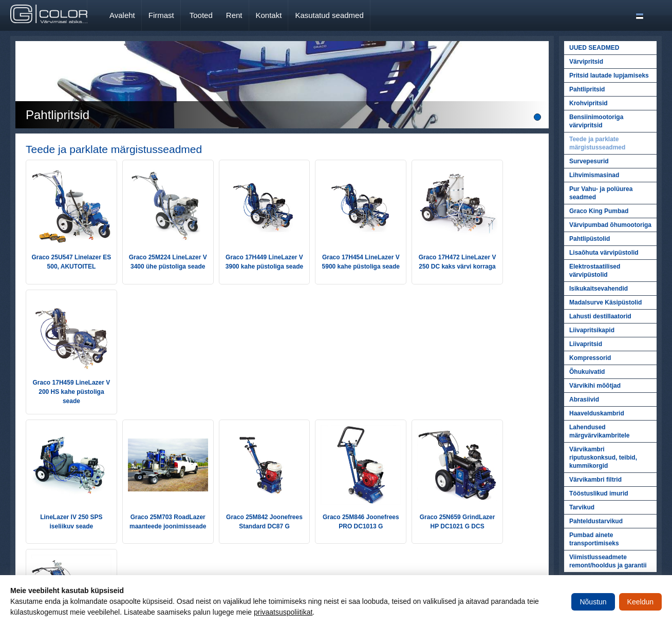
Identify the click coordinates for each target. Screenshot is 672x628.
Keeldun (640, 602)
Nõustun (593, 602)
